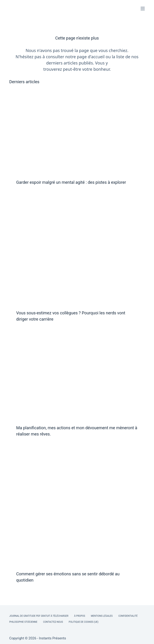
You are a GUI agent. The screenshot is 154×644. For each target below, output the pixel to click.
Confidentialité (128, 616)
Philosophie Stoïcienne (23, 622)
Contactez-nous (53, 622)
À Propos (80, 616)
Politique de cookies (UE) (84, 622)
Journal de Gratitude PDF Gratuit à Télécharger (39, 616)
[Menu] (143, 9)
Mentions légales (102, 616)
